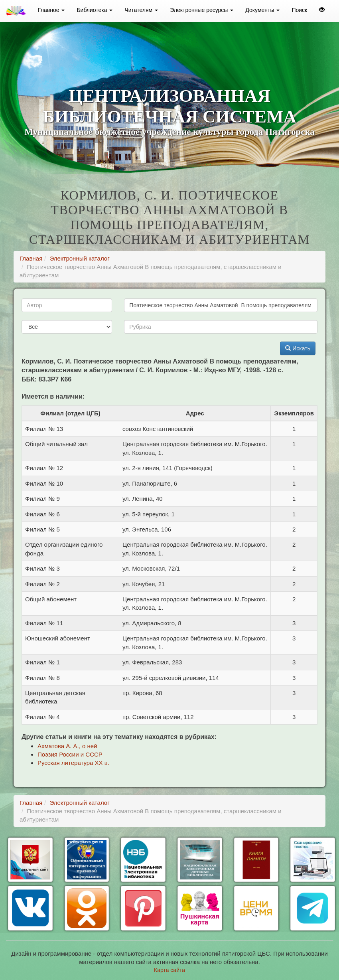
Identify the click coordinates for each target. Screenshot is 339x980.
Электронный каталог (79, 258)
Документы (262, 10)
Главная (31, 258)
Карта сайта (169, 970)
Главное (51, 10)
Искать (298, 348)
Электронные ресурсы (202, 10)
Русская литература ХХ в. (73, 763)
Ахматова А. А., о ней (67, 746)
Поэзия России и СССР (70, 754)
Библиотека (95, 10)
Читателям (141, 10)
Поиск (299, 10)
